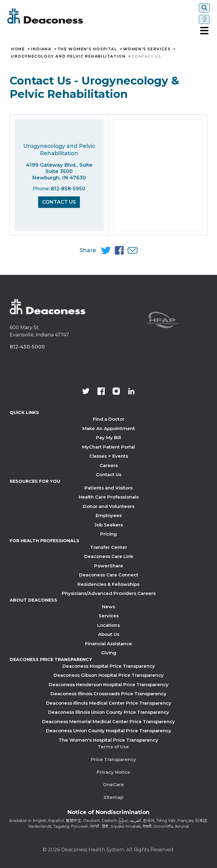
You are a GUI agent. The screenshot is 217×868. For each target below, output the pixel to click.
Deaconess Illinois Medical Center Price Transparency (109, 703)
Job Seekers (109, 525)
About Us (109, 634)
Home (18, 49)
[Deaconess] (63, 16)
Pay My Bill (108, 437)
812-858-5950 (68, 189)
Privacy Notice (113, 772)
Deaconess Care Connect (109, 575)
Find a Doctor (109, 419)
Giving (109, 653)
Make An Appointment (109, 428)
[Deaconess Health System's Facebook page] (101, 392)
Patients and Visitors (108, 488)
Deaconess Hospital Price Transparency (109, 666)
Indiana (41, 49)
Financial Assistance (108, 644)
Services (109, 616)
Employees (109, 515)
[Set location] (204, 19)
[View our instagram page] (116, 392)
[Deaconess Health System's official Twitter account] (86, 392)
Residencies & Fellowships (108, 584)
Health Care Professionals (109, 497)
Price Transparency (113, 759)
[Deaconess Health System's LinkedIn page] (131, 392)
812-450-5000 (27, 347)
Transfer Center (109, 547)
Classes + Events (109, 456)
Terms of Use (113, 747)
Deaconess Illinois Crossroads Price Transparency (108, 694)
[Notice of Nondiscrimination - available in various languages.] (108, 813)
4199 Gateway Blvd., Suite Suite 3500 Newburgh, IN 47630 (59, 171)
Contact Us (59, 202)
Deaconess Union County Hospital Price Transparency (109, 731)
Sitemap (113, 797)
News (108, 607)
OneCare (113, 785)
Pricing (108, 534)
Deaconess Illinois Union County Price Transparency (109, 712)
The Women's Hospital (87, 49)
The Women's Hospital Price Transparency (108, 740)
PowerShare (109, 566)
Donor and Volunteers (109, 506)
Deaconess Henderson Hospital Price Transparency (109, 684)
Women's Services (147, 49)
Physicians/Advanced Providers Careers (109, 593)
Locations (108, 625)
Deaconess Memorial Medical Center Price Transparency (108, 721)
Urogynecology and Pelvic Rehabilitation (68, 56)
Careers (109, 465)
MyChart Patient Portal (108, 447)
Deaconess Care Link (109, 556)
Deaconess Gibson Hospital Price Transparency (109, 675)
